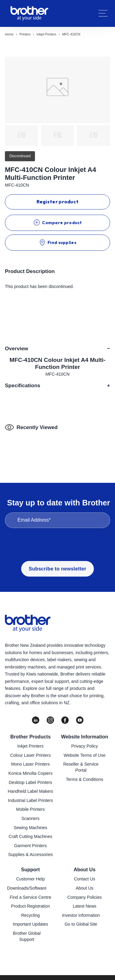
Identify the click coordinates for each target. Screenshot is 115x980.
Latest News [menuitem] (84, 906)
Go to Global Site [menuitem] (81, 924)
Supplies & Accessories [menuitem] (30, 854)
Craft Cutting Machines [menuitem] (30, 836)
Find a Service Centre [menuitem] (31, 897)
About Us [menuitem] (84, 870)
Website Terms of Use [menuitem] (85, 755)
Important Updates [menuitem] (31, 924)
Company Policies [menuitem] (85, 897)
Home (9, 34)
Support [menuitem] (31, 870)
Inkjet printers (46, 34)
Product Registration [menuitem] (31, 906)
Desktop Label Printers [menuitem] (30, 782)
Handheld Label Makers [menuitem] (30, 791)
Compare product (57, 223)
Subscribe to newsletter (57, 569)
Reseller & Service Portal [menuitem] (81, 767)
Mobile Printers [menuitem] (31, 809)
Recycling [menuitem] (31, 915)
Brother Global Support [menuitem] (27, 936)
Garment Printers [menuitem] (31, 846)
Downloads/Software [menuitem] (27, 888)
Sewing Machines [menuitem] (30, 828)
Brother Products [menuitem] (30, 737)
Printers (25, 34)
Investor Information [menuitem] (81, 915)
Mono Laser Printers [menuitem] (30, 764)
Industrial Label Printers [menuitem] (31, 800)
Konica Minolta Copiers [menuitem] (30, 773)
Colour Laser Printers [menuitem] (30, 755)
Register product (58, 202)
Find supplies (57, 242)
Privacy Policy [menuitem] (84, 746)
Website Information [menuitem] (85, 737)
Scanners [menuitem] (31, 818)
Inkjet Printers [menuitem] (30, 746)
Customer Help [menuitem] (31, 879)
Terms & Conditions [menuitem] (84, 779)
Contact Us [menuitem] (84, 879)
